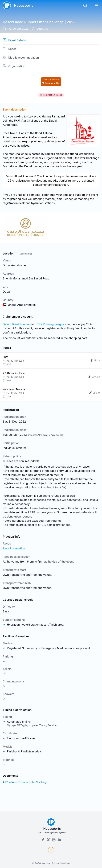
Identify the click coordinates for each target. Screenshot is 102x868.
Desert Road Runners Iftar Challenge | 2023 (39, 22)
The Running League (51, 324)
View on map (26, 254)
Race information (14, 548)
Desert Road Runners (17, 324)
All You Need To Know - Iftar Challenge (25, 782)
